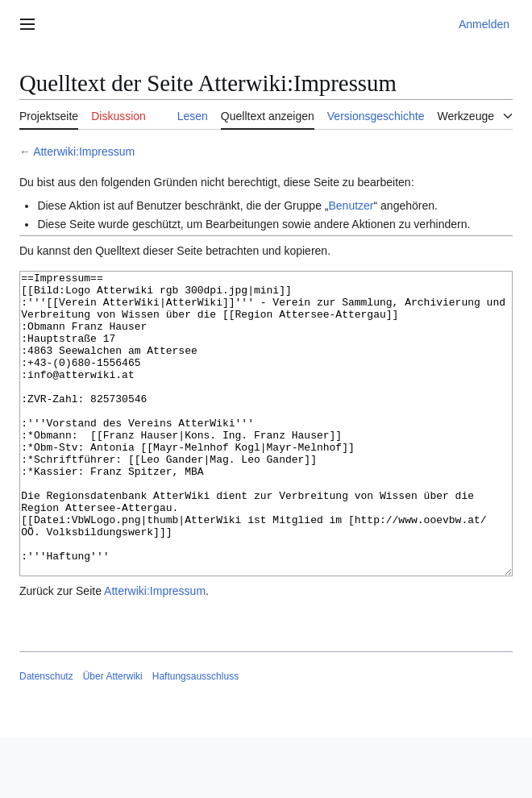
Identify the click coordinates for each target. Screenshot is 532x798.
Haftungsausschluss (195, 737)
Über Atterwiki (113, 737)
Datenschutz (46, 737)
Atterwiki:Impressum (84, 152)
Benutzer (351, 206)
